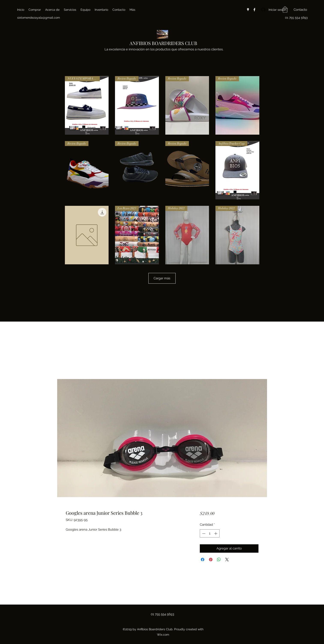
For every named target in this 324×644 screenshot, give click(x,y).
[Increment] (216, 533)
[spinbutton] (210, 533)
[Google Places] (248, 10)
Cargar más (162, 278)
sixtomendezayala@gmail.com (39, 18)
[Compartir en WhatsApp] (219, 560)
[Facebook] (254, 10)
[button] (285, 10)
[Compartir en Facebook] (203, 560)
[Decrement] (203, 533)
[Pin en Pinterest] (211, 560)
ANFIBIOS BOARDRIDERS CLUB (163, 43)
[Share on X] (227, 560)
